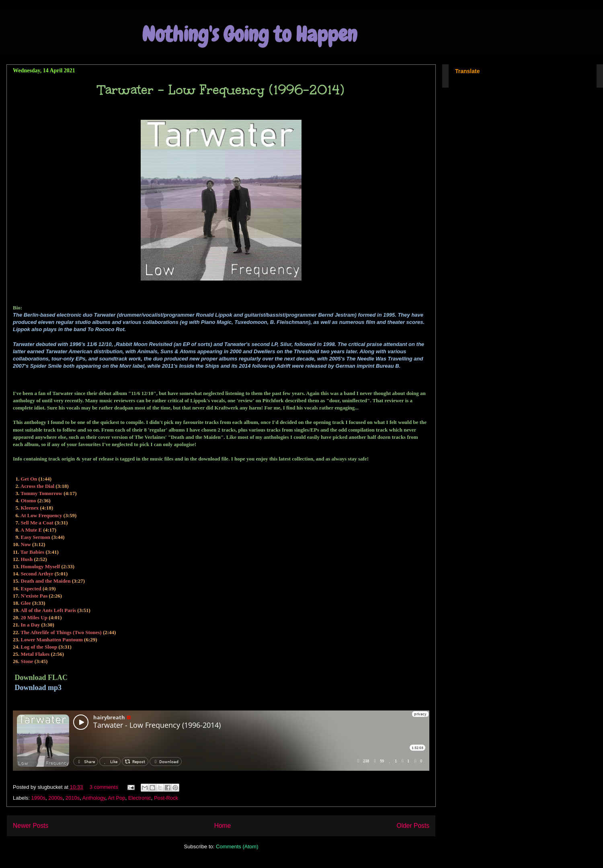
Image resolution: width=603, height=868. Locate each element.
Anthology (94, 798)
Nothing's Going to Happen (249, 34)
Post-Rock (166, 798)
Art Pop (116, 798)
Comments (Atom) (237, 847)
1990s (38, 798)
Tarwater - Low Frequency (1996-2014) (221, 90)
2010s (73, 798)
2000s (55, 798)
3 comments (104, 787)
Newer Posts (31, 826)
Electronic (140, 798)
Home (223, 826)
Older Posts (413, 826)
